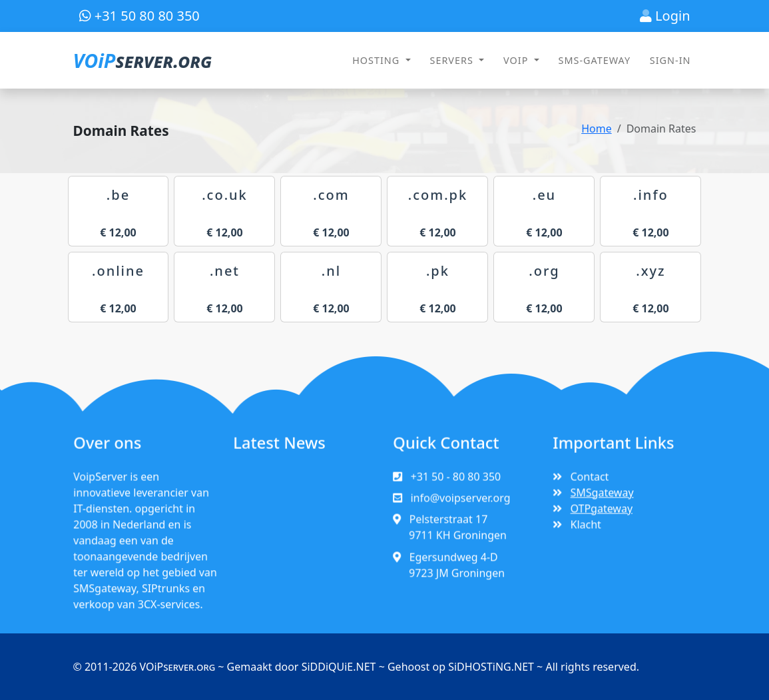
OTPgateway (602, 514)
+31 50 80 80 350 (139, 16)
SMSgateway (602, 498)
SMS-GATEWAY (595, 60)
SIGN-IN (670, 60)
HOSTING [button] (378, 60)
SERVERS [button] (453, 60)
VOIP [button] (517, 60)
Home (597, 129)
